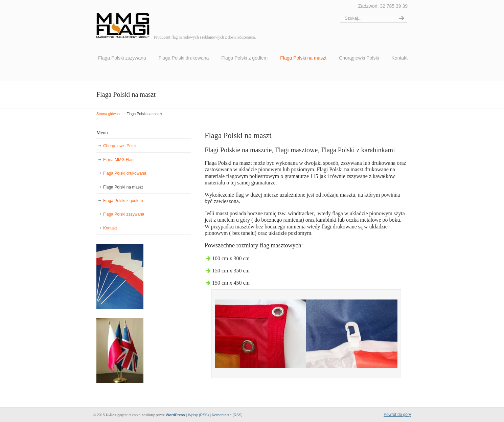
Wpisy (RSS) (199, 415)
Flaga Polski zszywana (124, 214)
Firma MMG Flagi (119, 160)
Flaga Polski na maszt (123, 187)
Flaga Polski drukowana (125, 173)
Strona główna (108, 114)
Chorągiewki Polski (120, 146)
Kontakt (110, 228)
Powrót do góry (397, 415)
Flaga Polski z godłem (123, 201)
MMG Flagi (123, 20)
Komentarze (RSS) (227, 415)
